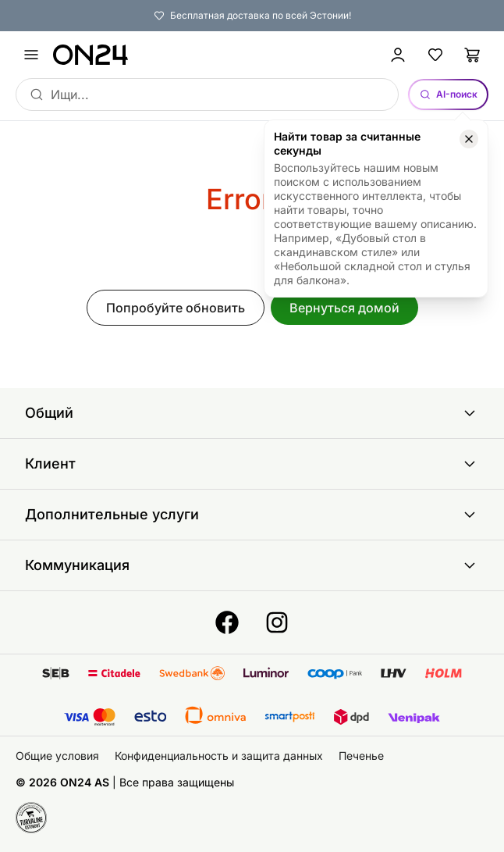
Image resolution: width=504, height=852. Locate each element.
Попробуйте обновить (176, 308)
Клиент (252, 464)
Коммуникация (252, 565)
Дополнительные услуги (252, 515)
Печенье (361, 756)
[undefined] (31, 55)
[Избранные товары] (435, 55)
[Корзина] (473, 55)
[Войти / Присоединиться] (398, 55)
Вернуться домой (344, 308)
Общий (252, 413)
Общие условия (57, 756)
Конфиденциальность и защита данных (219, 756)
